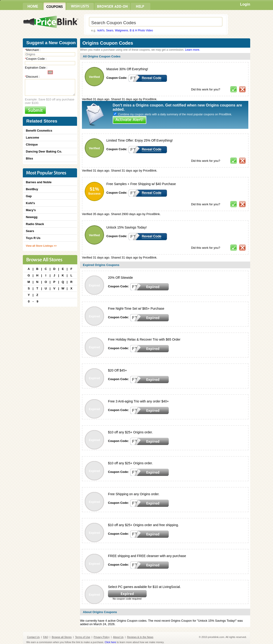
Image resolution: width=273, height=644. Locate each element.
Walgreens (122, 30)
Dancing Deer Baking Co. (44, 151)
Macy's (31, 210)
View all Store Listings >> (41, 246)
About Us (118, 637)
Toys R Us (33, 238)
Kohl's (30, 203)
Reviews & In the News (140, 637)
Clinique (32, 144)
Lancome (32, 138)
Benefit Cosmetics (39, 131)
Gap (29, 196)
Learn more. (193, 50)
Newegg (32, 217)
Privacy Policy (101, 637)
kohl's (101, 30)
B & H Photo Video (141, 30)
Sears (110, 30)
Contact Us (33, 637)
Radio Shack (35, 224)
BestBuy (32, 189)
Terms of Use (83, 637)
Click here (110, 642)
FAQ (46, 637)
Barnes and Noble (39, 182)
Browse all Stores (62, 637)
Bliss (29, 158)
